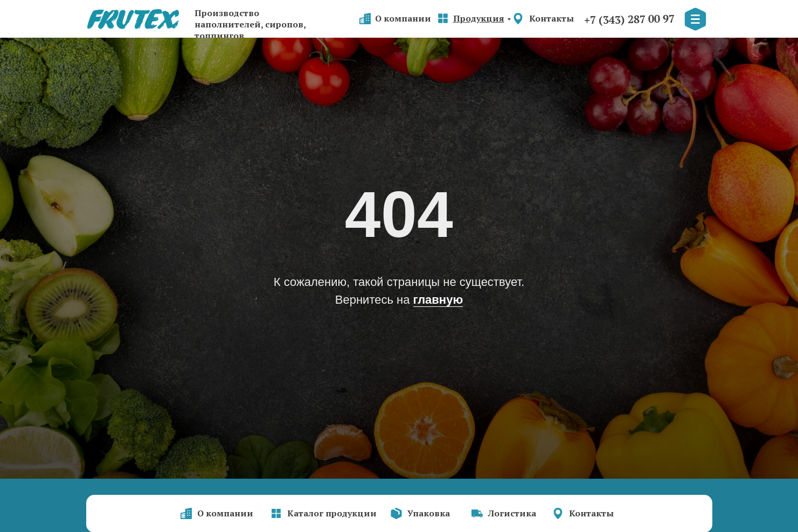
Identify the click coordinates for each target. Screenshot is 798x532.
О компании (403, 18)
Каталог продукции (332, 513)
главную (438, 300)
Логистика (512, 513)
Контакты (551, 18)
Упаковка (429, 513)
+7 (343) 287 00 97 (629, 19)
